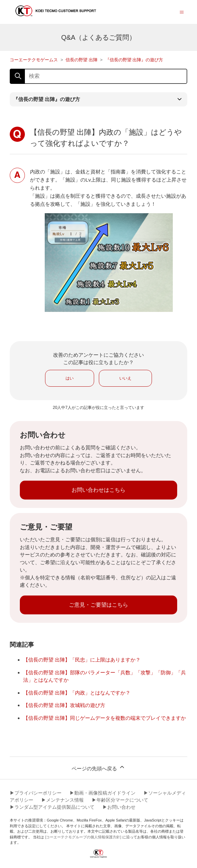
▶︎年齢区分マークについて (120, 800)
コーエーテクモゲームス (34, 60)
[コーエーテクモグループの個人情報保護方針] (83, 837)
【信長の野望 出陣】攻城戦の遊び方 (64, 705)
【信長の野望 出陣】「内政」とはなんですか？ (77, 693)
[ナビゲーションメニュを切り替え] (182, 12)
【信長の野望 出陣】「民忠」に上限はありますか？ (82, 660)
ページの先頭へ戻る (98, 767)
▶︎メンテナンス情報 (63, 800)
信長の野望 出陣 (82, 60)
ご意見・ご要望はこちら (98, 605)
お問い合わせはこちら (98, 490)
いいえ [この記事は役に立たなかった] (125, 378)
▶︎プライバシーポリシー (36, 793)
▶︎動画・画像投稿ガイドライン (103, 793)
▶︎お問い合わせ (119, 807)
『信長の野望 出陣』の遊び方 (134, 60)
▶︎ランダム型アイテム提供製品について (52, 807)
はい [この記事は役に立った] (70, 378)
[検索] (98, 76)
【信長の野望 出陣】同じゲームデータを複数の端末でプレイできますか (105, 718)
